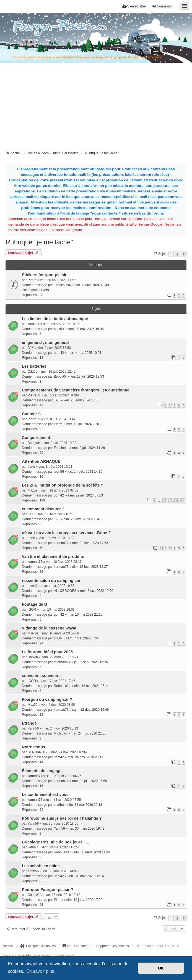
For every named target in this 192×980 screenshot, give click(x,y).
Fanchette (61, 448)
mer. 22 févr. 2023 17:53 (90, 543)
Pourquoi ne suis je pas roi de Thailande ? (62, 818)
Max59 (59, 329)
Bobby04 (60, 377)
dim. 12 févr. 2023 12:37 (90, 567)
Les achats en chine (41, 866)
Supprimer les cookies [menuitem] (113, 946)
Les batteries (34, 366)
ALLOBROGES (65, 591)
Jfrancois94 (62, 285)
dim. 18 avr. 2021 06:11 (91, 686)
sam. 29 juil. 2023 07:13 (85, 495)
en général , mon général (45, 343)
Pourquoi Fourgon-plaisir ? (47, 890)
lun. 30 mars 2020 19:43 (86, 829)
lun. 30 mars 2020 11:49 (92, 852)
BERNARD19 (38, 752)
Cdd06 (33, 372)
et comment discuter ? (43, 509)
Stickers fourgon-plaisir (44, 275)
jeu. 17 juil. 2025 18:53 (87, 377)
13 (177, 501)
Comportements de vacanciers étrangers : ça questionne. (76, 390)
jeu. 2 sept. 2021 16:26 (91, 662)
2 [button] (177, 254)
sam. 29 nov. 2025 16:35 (86, 329)
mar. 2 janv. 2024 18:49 (92, 285)
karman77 (61, 543)
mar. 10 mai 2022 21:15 (85, 615)
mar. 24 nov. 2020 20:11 (85, 757)
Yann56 (33, 728)
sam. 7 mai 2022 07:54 (83, 638)
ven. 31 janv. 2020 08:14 (86, 876)
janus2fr (34, 324)
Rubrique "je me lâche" (39, 242)
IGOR (32, 610)
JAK (31, 348)
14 (183, 501)
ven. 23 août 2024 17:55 (81, 400)
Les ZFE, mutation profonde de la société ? (63, 485)
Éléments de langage (42, 771)
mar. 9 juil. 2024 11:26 (89, 448)
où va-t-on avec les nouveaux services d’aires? (66, 533)
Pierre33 (34, 395)
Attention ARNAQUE (41, 461)
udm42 (59, 353)
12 (171, 501)
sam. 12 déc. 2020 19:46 (90, 710)
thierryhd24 (62, 662)
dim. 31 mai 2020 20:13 (85, 805)
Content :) (31, 414)
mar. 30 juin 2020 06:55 (89, 781)
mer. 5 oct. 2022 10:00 (97, 591)
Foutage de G (35, 604)
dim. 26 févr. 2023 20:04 (81, 519)
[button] (184, 254)
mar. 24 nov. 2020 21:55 (89, 733)
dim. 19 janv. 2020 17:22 (85, 900)
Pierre (32, 280)
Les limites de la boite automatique (55, 319)
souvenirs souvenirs (41, 676)
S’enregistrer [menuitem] (134, 6)
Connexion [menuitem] (162, 6)
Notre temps (33, 747)
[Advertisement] (99, 108)
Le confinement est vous (45, 795)
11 (165, 501)
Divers (44, 290)
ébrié (31, 467)
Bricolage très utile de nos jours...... (55, 842)
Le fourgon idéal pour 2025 (47, 652)
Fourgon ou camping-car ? (47, 699)
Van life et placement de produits (53, 556)
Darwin (33, 657)
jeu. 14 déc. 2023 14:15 (85, 472)
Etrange (29, 723)
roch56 (59, 472)
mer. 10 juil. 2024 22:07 (84, 424)
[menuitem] (38, 946)
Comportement (36, 438)
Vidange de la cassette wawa (49, 628)
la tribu (59, 805)
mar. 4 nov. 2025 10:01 (84, 353)
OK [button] (161, 968)
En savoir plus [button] (40, 971)
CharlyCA (35, 895)
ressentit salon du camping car (51, 581)
